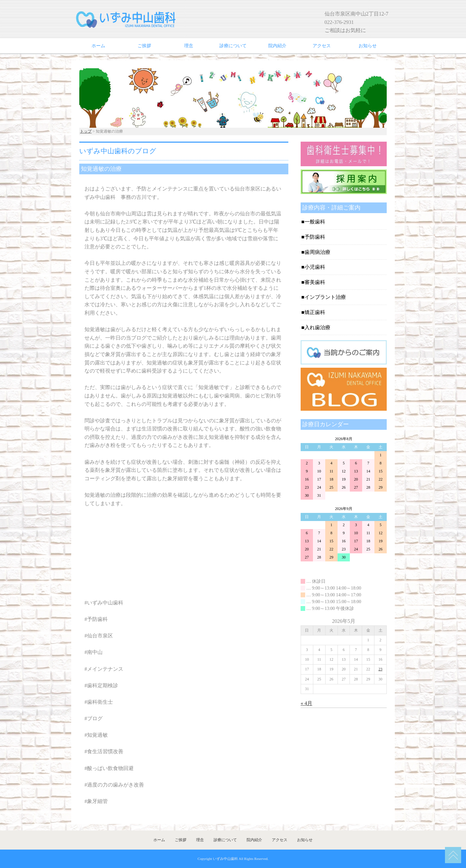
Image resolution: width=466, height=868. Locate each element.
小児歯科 (315, 267)
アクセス (322, 46)
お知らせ (368, 46)
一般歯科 (315, 222)
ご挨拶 (144, 46)
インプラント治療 (325, 297)
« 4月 (306, 703)
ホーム (98, 46)
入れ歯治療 (317, 327)
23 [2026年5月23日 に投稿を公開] (381, 669)
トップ (86, 131)
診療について (233, 46)
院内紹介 (277, 46)
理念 (189, 46)
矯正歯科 (315, 312)
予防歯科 (315, 237)
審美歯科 (315, 282)
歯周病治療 (317, 252)
